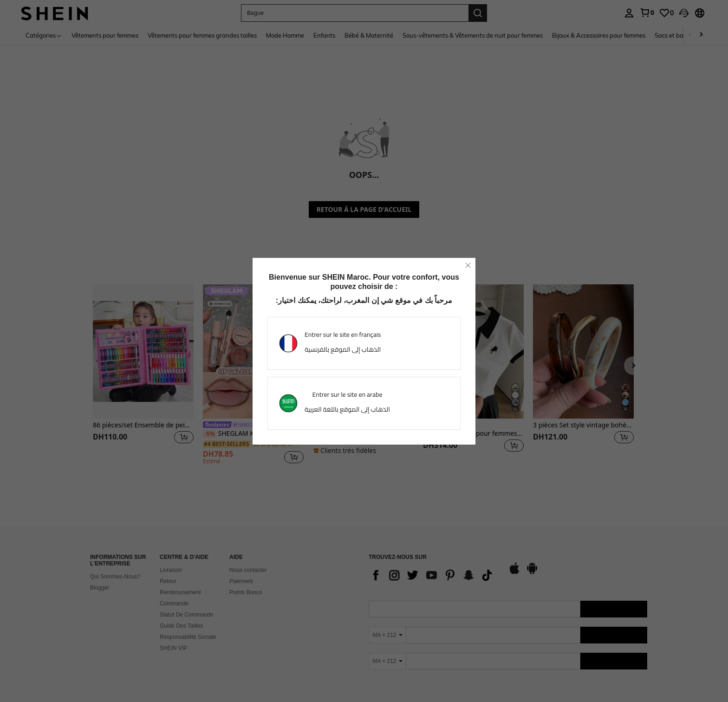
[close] (468, 265)
